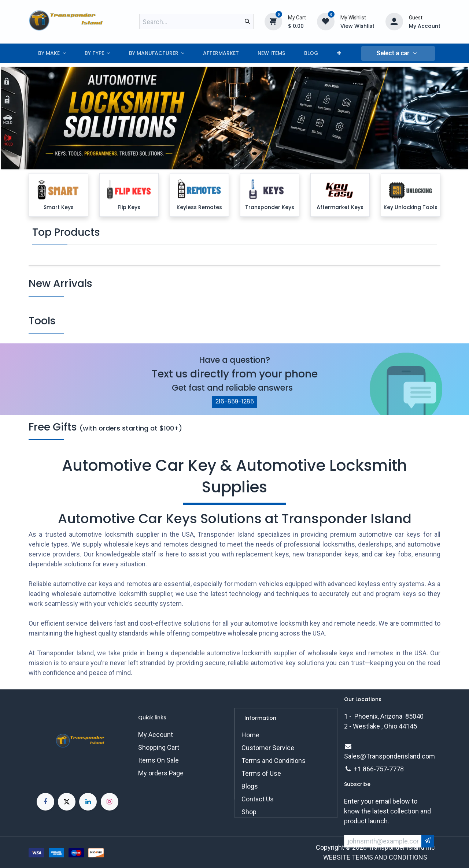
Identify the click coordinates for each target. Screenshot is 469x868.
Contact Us (258, 799)
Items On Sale (158, 760)
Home (250, 735)
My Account (156, 735)
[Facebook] (45, 802)
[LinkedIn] (88, 802)
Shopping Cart (159, 747)
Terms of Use (261, 773)
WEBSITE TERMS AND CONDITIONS (375, 857)
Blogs (250, 786)
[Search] (247, 22)
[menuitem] (52, 53)
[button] (398, 53)
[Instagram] (110, 802)
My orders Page (161, 773)
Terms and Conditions (274, 761)
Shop (249, 812)
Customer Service (268, 748)
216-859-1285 (235, 401)
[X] (67, 802)
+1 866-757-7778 (379, 769)
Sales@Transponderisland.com (389, 756)
